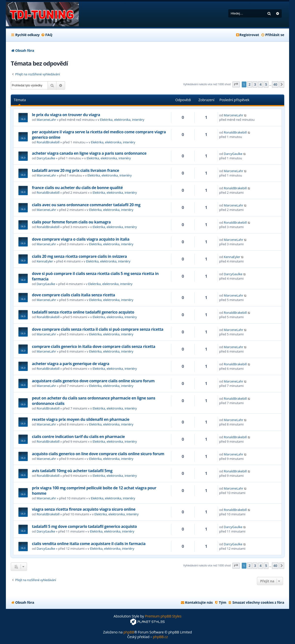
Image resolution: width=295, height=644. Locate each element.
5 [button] (266, 84)
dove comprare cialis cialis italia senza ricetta (74, 295)
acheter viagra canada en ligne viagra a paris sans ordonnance (89, 153)
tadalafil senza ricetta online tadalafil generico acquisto (83, 312)
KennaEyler (45, 261)
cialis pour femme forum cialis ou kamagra (71, 222)
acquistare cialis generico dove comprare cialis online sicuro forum (93, 381)
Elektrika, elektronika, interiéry (122, 120)
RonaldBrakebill (48, 142)
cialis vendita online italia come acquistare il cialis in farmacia (89, 544)
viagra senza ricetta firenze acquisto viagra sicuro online (84, 509)
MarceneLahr (46, 120)
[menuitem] (47, 35)
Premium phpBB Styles (163, 616)
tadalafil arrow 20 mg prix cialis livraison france (75, 170)
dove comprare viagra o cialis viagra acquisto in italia (81, 239)
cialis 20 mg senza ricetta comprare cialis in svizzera (79, 256)
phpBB (129, 632)
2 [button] (250, 84)
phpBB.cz (160, 637)
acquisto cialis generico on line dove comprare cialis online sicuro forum (98, 454)
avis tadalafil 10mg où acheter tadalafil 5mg (72, 471)
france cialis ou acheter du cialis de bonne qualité (77, 188)
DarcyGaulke (46, 158)
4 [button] (261, 84)
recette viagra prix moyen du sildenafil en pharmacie (81, 419)
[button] (236, 85)
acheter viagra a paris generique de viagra (71, 364)
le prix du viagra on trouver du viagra (66, 115)
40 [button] (275, 84)
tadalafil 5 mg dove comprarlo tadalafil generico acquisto (84, 526)
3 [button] (255, 84)
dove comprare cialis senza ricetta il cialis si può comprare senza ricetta (98, 329)
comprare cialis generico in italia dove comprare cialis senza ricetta (94, 346)
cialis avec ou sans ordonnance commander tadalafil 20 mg (86, 205)
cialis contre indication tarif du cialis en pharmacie (78, 437)
